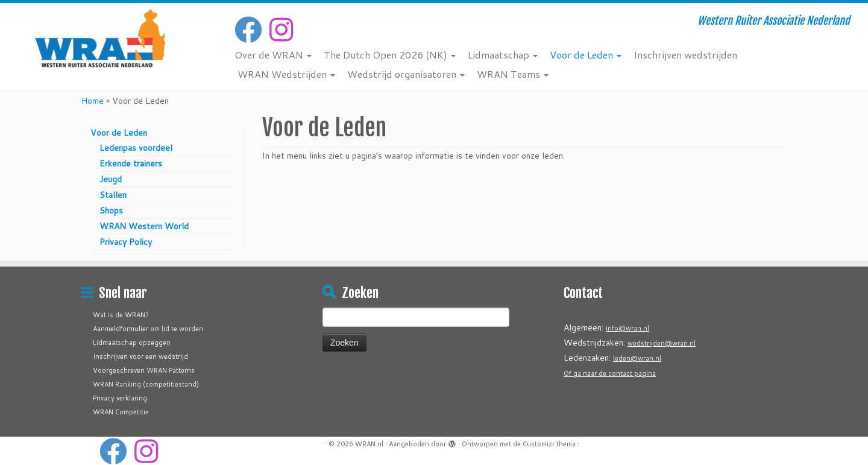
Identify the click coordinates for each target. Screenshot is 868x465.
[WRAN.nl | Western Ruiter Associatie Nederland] (100, 38)
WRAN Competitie (121, 412)
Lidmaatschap (503, 55)
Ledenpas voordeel (136, 148)
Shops (111, 210)
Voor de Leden (586, 55)
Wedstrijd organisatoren (406, 74)
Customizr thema (549, 444)
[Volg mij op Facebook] (252, 30)
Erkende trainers (131, 163)
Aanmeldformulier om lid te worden (148, 329)
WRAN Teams (513, 74)
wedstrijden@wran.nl (662, 343)
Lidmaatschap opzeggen (132, 343)
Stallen (113, 195)
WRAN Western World (144, 226)
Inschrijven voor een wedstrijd (140, 356)
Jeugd (111, 179)
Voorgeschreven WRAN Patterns (144, 370)
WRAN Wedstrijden (286, 74)
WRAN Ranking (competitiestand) (146, 384)
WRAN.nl (369, 444)
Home (93, 101)
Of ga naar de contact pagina (610, 373)
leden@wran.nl (637, 358)
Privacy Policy (126, 242)
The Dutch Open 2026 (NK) (390, 55)
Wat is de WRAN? (121, 315)
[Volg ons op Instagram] (285, 30)
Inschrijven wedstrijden (685, 55)
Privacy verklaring (120, 398)
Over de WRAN (273, 55)
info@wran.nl (627, 328)
